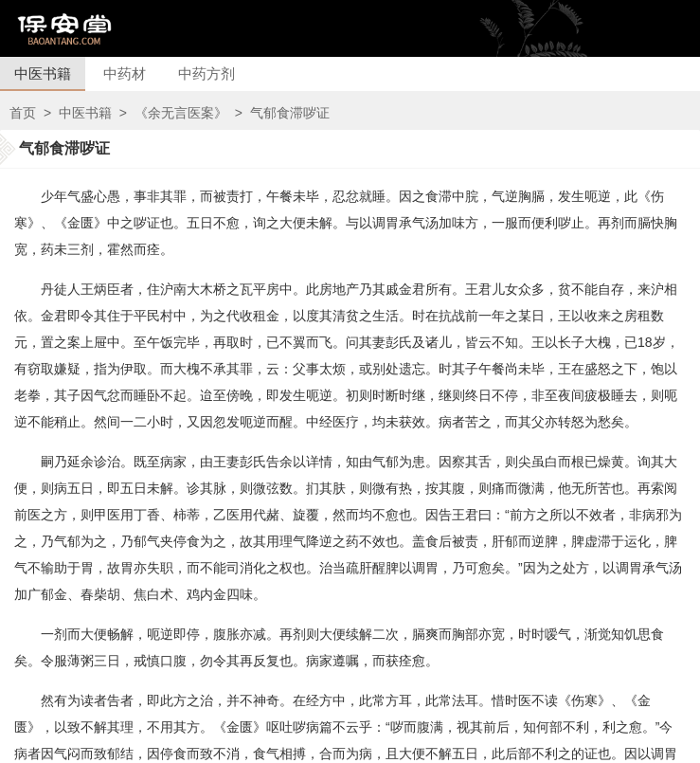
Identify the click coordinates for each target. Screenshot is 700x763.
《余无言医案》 (181, 113)
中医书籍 (43, 73)
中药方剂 (206, 73)
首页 (23, 113)
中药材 (125, 73)
